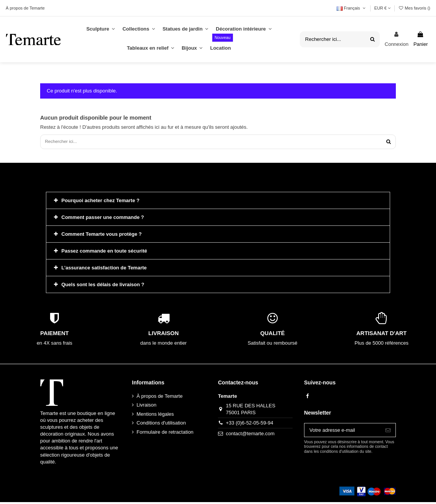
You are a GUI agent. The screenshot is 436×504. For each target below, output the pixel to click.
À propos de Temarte (25, 8)
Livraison (146, 407)
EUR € (382, 8)
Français (351, 8)
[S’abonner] (388, 432)
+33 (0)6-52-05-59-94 (250, 425)
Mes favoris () (414, 8)
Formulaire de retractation (165, 434)
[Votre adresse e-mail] (342, 432)
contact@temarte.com (250, 435)
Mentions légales (155, 416)
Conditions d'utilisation (161, 425)
